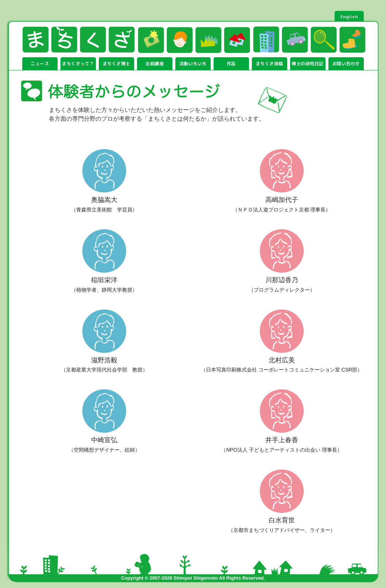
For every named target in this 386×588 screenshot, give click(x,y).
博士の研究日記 (308, 64)
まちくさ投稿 (270, 64)
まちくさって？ (78, 64)
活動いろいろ (193, 64)
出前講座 (155, 64)
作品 (231, 64)
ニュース (40, 64)
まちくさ (78, 40)
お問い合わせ (346, 64)
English (349, 17)
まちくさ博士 (116, 64)
